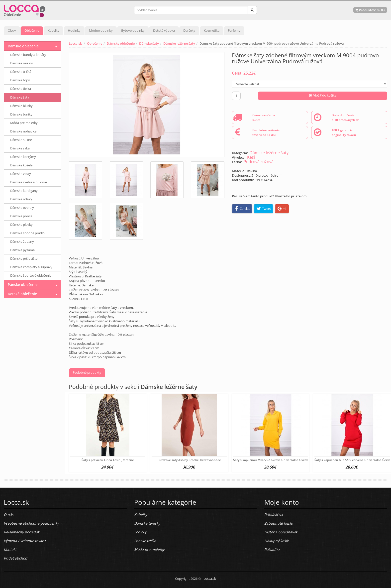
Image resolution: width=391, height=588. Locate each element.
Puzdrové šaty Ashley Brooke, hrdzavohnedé (189, 460)
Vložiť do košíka (323, 95)
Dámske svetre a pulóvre (29, 182)
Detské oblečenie (22, 294)
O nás (9, 515)
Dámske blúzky (21, 106)
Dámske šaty (149, 43)
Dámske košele (21, 165)
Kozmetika (212, 30)
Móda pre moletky (24, 123)
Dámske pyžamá (22, 250)
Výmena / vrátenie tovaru (25, 541)
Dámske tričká (21, 72)
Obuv (12, 30)
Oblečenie (32, 30)
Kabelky (53, 30)
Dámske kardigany (24, 191)
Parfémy (234, 30)
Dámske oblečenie (121, 43)
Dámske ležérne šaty (179, 43)
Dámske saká (20, 148)
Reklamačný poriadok (22, 532)
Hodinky (74, 30)
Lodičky (140, 532)
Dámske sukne (21, 140)
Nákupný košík (276, 541)
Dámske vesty (21, 174)
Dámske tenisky (147, 523)
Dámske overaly (22, 208)
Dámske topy (20, 80)
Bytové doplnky (133, 30)
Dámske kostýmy (23, 157)
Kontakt (10, 549)
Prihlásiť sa (274, 515)
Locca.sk (75, 43)
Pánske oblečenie (23, 285)
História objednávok (281, 532)
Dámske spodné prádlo (27, 233)
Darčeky (189, 30)
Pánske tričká (145, 541)
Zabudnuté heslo (279, 523)
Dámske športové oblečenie (31, 275)
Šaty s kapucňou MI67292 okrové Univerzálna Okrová (271, 460)
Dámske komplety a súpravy (31, 267)
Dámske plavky (21, 225)
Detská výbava (164, 30)
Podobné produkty (87, 372)
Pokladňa (272, 549)
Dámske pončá (21, 216)
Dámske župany (22, 241)
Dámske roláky (21, 199)
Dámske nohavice (23, 131)
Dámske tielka (21, 89)
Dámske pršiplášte (24, 258)
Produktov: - (370, 10)
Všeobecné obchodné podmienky (31, 523)
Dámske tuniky (21, 114)
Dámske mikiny (22, 63)
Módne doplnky (101, 30)
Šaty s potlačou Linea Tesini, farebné (108, 460)
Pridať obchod (15, 558)
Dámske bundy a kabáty (28, 55)
